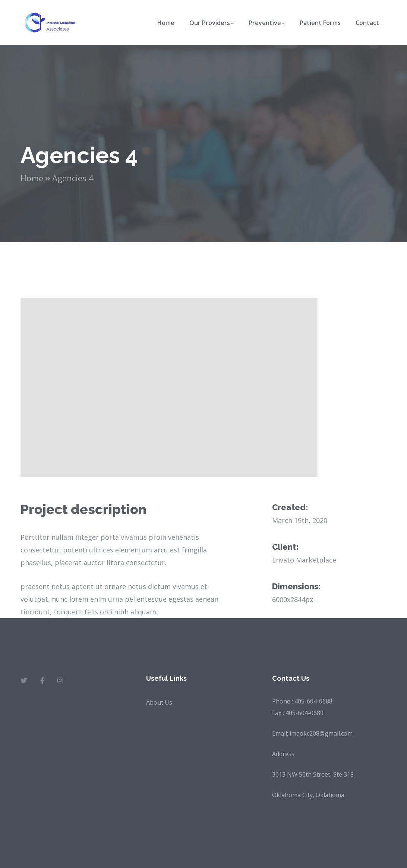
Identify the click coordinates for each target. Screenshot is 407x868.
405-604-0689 (305, 713)
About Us (159, 702)
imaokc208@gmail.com (321, 733)
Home (32, 178)
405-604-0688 (313, 701)
